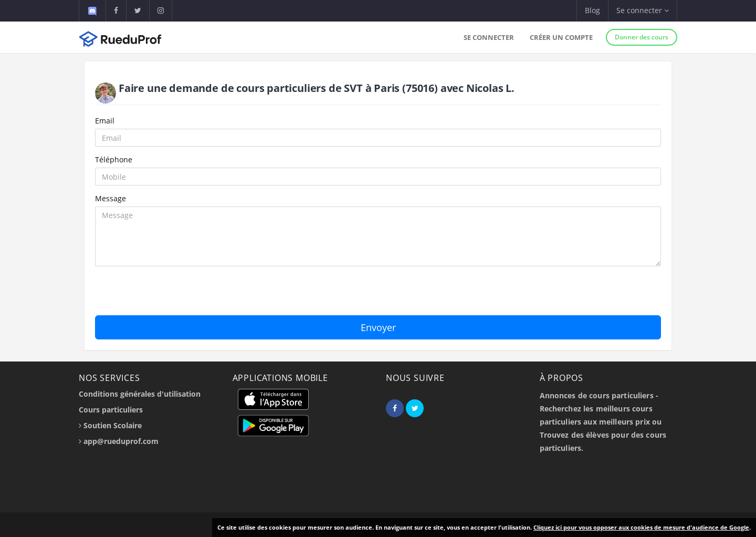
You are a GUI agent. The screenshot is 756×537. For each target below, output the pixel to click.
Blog (592, 10)
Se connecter (489, 37)
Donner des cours (642, 37)
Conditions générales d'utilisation (140, 394)
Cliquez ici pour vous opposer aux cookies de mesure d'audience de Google (641, 527)
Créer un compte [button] (561, 37)
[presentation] (175, 295)
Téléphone (114, 159)
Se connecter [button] (643, 10)
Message (111, 198)
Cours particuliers (111, 410)
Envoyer (378, 327)
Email (105, 121)
